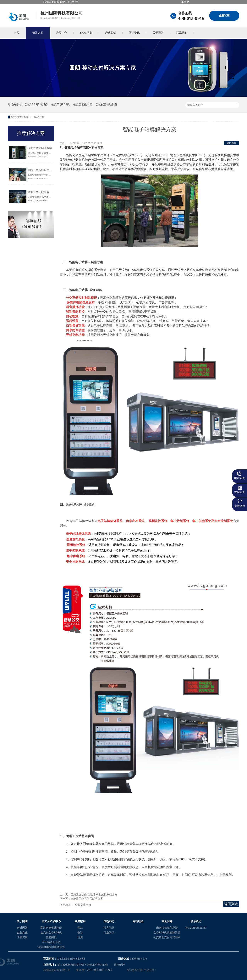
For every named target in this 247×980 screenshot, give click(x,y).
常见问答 (109, 928)
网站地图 (138, 921)
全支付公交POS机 (51, 933)
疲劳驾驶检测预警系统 (51, 947)
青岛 (80, 928)
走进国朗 (22, 928)
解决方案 (38, 33)
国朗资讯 (134, 33)
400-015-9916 (191, 18)
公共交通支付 (83, 905)
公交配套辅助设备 (107, 104)
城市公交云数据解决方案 (42, 192)
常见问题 (167, 921)
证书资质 (22, 937)
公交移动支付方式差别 (167, 937)
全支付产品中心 (51, 921)
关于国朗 (158, 33)
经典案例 (111, 33)
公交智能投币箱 (83, 104)
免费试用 (224, 16)
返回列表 (232, 143)
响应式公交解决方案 (40, 148)
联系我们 (182, 33)
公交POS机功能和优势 (167, 933)
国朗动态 (109, 921)
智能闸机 (51, 937)
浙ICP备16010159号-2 (100, 970)
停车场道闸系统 (51, 942)
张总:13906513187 (196, 928)
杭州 (80, 937)
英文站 (185, 2)
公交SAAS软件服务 (36, 104)
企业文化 (22, 933)
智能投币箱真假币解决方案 (87, 899)
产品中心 (62, 33)
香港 (80, 933)
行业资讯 (109, 933)
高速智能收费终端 (51, 928)
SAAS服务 (86, 33)
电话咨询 (240, 478)
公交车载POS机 (61, 104)
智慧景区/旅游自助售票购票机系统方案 (94, 894)
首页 (17, 33)
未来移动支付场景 (167, 928)
